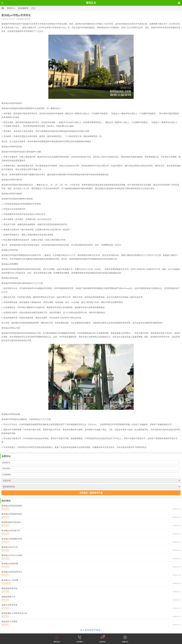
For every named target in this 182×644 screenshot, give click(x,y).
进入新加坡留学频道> (91, 630)
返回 (2, 3)
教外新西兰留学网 (23, 19)
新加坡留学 (23, 8)
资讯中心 (11, 8)
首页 (179, 3)
